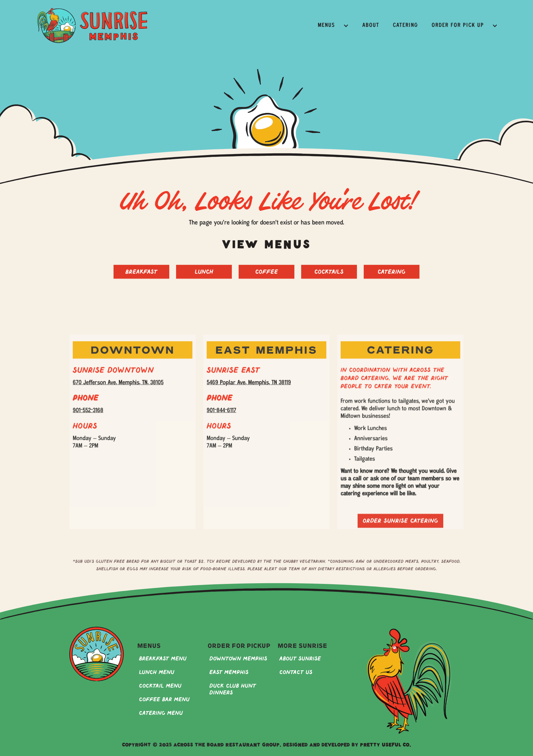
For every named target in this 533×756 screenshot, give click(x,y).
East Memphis (229, 673)
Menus (326, 25)
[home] (92, 26)
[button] (333, 26)
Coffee (267, 278)
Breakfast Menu (163, 659)
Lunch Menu (157, 673)
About (371, 25)
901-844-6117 (221, 416)
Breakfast (141, 278)
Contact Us (296, 673)
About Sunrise (300, 659)
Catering (406, 25)
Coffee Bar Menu (164, 700)
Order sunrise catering (400, 532)
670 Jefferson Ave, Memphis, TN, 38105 (118, 388)
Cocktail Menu (160, 686)
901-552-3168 (88, 416)
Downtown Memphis (238, 659)
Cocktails (329, 278)
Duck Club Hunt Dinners (233, 690)
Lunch (204, 278)
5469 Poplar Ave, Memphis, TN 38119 (249, 388)
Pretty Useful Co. (386, 746)
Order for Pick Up (458, 25)
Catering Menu (161, 713)
